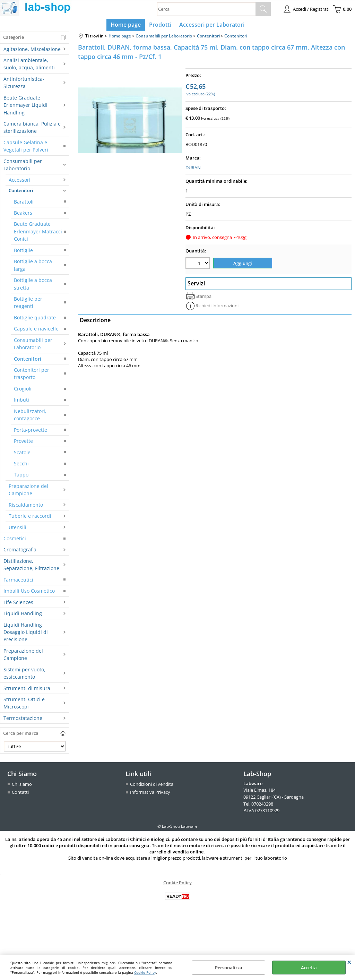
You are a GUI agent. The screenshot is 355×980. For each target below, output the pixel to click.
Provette (23, 444)
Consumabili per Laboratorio (23, 167)
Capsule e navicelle (36, 331)
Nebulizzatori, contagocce (30, 418)
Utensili (18, 530)
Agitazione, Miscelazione (32, 52)
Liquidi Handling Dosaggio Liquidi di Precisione (26, 635)
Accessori (20, 183)
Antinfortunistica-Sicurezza (24, 85)
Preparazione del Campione (28, 492)
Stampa (204, 298)
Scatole (22, 455)
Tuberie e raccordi (30, 519)
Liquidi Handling (23, 616)
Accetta (309, 968)
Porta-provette (31, 433)
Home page (127, 26)
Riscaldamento (26, 508)
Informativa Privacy (150, 795)
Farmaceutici (18, 582)
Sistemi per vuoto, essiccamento (24, 676)
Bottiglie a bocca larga (33, 268)
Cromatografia (20, 553)
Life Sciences (18, 605)
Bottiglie (23, 253)
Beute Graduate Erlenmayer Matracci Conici (38, 234)
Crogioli (23, 391)
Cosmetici (15, 541)
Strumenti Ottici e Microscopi (24, 706)
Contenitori (21, 193)
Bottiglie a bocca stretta (33, 286)
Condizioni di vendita (152, 787)
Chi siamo (22, 787)
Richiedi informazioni (217, 307)
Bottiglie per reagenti (28, 305)
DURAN (193, 171)
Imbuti (21, 403)
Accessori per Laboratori (210, 26)
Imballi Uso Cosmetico (29, 594)
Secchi (21, 466)
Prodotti (160, 26)
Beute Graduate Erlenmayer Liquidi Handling (25, 108)
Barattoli (24, 204)
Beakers (23, 216)
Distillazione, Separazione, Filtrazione (31, 567)
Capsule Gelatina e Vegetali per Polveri (26, 149)
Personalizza (229, 968)
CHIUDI (349, 962)
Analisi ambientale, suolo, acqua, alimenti (29, 67)
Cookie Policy (145, 972)
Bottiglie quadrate (35, 320)
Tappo (21, 478)
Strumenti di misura (27, 691)
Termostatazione (23, 721)
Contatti (20, 795)
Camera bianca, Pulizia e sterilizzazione (32, 130)
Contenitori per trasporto (32, 376)
